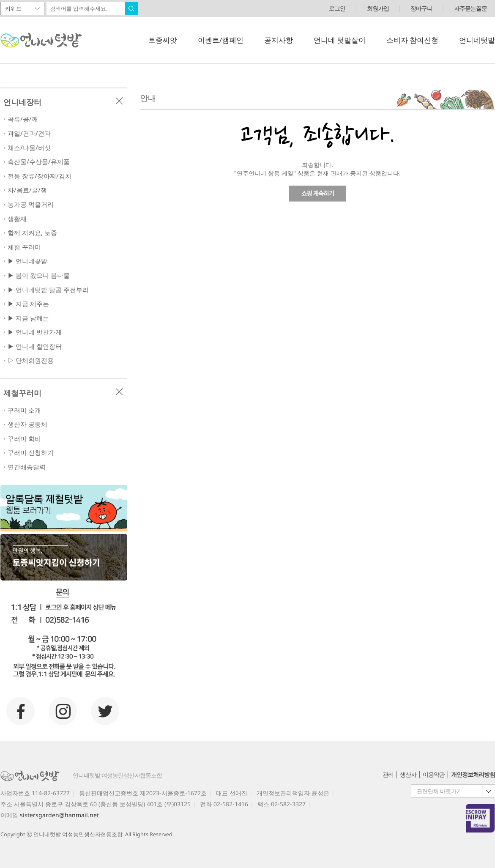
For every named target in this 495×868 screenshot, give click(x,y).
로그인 (337, 8)
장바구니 (421, 8)
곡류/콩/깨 (23, 119)
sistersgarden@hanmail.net (59, 815)
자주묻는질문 (470, 8)
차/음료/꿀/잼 (27, 190)
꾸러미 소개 (24, 410)
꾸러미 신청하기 (31, 453)
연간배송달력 (27, 467)
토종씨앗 (163, 40)
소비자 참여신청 (412, 40)
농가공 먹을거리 (31, 204)
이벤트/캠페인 (221, 40)
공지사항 (279, 40)
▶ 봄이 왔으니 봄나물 (39, 275)
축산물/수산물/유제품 (39, 162)
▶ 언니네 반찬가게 (35, 332)
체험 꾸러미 (24, 247)
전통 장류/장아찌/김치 (40, 176)
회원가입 (378, 8)
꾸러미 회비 (24, 439)
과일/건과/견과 (29, 133)
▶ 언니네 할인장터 (35, 346)
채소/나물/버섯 (29, 148)
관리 (388, 774)
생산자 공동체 (27, 424)
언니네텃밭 (477, 40)
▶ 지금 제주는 (28, 304)
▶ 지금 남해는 (28, 318)
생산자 (408, 774)
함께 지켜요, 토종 (32, 233)
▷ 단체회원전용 (31, 360)
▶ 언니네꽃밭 (27, 261)
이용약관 (434, 774)
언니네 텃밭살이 (340, 40)
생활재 (17, 219)
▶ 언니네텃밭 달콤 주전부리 (48, 290)
